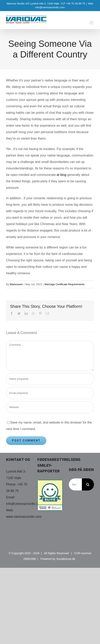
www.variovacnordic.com (24, 517)
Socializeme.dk (66, 559)
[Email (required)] (50, 393)
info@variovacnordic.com (24, 504)
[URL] (50, 407)
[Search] (88, 484)
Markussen (16, 284)
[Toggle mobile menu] (92, 23)
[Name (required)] (50, 379)
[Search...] (75, 484)
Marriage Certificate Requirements (65, 284)
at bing (61, 175)
